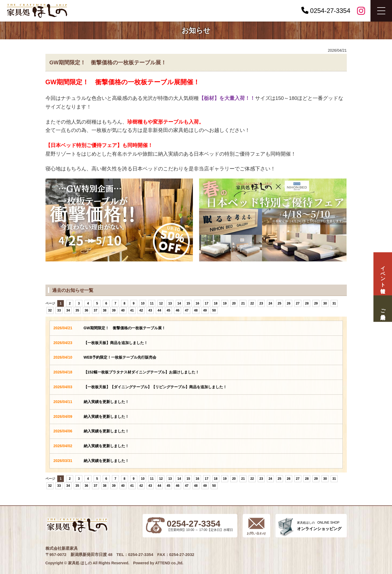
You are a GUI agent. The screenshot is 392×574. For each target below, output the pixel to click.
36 (86, 310)
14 (179, 303)
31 (334, 303)
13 (170, 303)
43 (150, 310)
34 (68, 310)
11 (152, 303)
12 (161, 303)
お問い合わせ (256, 533)
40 (123, 310)
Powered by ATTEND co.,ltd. (158, 563)
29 (316, 303)
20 (234, 303)
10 (143, 303)
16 (197, 303)
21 (243, 303)
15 (188, 303)
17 (206, 303)
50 (214, 310)
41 (132, 310)
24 (270, 303)
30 (325, 303)
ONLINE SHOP (319, 526)
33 (59, 310)
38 (105, 310)
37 (95, 310)
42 (141, 310)
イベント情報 (383, 274)
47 (187, 310)
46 (177, 310)
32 (50, 310)
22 (252, 303)
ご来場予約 (383, 308)
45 (168, 310)
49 (205, 310)
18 (216, 303)
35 (77, 310)
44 (159, 310)
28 (307, 303)
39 (114, 310)
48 (196, 310)
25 (279, 303)
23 (261, 303)
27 (298, 303)
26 (289, 303)
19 (225, 303)
